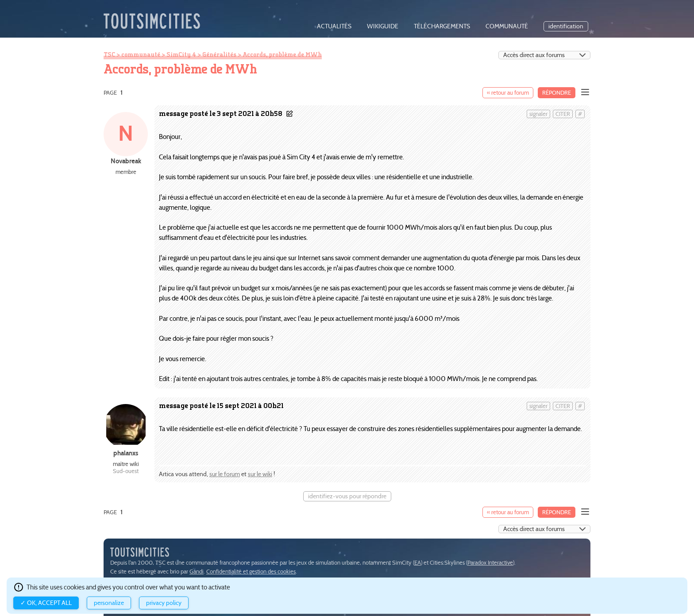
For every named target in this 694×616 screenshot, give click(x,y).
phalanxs (126, 453)
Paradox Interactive (490, 563)
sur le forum (225, 474)
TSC (109, 54)
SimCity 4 (181, 54)
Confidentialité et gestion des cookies (251, 572)
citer (563, 114)
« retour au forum (508, 93)
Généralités (219, 54)
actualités (334, 26)
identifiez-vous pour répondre (347, 496)
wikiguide (383, 26)
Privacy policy (164, 603)
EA (418, 563)
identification (566, 26)
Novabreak (126, 161)
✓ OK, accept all (46, 603)
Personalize (109, 603)
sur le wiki (260, 474)
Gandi (197, 572)
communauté (507, 26)
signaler (538, 114)
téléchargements (442, 26)
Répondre (557, 93)
